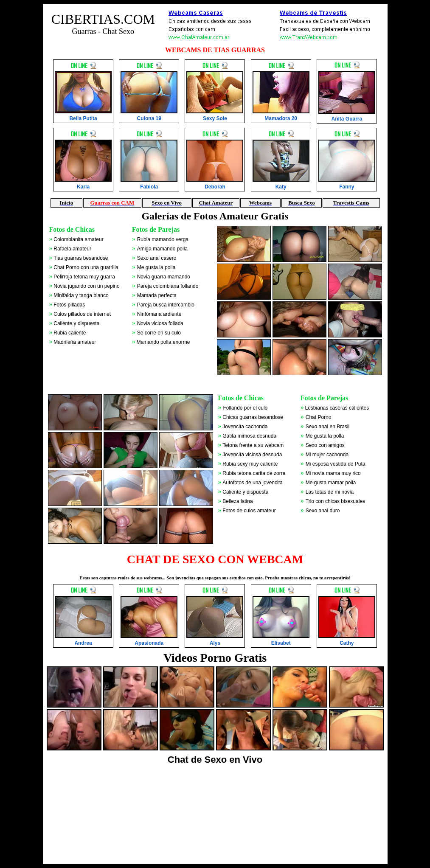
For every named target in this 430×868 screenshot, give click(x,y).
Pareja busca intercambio (166, 305)
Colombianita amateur (78, 239)
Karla (83, 187)
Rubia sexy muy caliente (250, 464)
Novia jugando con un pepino (86, 286)
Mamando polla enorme (163, 342)
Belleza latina (237, 501)
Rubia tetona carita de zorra (254, 473)
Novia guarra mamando (164, 277)
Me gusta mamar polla (331, 483)
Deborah (215, 187)
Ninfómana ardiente (159, 314)
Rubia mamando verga (163, 239)
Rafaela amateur (72, 249)
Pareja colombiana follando (168, 286)
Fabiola (149, 187)
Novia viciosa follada (160, 323)
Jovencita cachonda (245, 427)
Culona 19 (149, 118)
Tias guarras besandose (81, 258)
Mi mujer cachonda (327, 455)
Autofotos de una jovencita (252, 483)
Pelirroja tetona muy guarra (84, 277)
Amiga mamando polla (162, 249)
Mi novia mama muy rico (333, 473)
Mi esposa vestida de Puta (336, 464)
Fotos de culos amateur (249, 511)
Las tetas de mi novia (330, 492)
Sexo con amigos (325, 445)
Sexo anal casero (157, 258)
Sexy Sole (215, 118)
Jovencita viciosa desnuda (252, 455)
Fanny (347, 187)
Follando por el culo (246, 408)
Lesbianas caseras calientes (337, 408)
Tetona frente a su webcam (253, 445)
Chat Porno (319, 417)
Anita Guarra (347, 119)
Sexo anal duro (323, 511)
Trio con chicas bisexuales (335, 501)
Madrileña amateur (75, 342)
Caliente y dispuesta (76, 323)
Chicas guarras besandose (253, 417)
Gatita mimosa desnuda (249, 436)
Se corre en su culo (159, 333)
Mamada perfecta (157, 295)
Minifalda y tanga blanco (81, 295)
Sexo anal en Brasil (327, 427)
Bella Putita (83, 118)
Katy (281, 187)
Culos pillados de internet (82, 314)
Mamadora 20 (281, 118)
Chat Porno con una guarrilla (86, 267)
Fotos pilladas (69, 305)
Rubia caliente (70, 333)
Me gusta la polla (156, 267)
